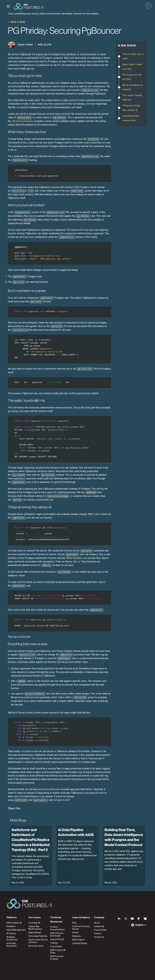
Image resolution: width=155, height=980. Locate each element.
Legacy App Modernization (35, 928)
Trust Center (56, 946)
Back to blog (18, 22)
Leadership (99, 926)
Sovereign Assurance (12, 945)
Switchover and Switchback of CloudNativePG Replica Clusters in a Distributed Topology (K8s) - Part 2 (31, 840)
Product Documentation (57, 928)
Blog (74, 923)
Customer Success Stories (81, 928)
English (139, 925)
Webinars (77, 936)
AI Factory (11, 933)
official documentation (23, 121)
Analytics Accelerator (12, 938)
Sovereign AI (34, 923)
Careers (98, 933)
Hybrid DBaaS (35, 933)
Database (11, 926)
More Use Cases (36, 946)
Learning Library (80, 943)
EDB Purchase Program (57, 958)
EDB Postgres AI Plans (58, 951)
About (97, 923)
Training (54, 943)
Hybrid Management (16, 930)
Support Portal (57, 939)
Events (75, 933)
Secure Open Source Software (38, 941)
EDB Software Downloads (57, 934)
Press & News (100, 930)
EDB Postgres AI (14, 923)
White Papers (78, 940)
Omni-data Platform (38, 936)
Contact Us (99, 937)
